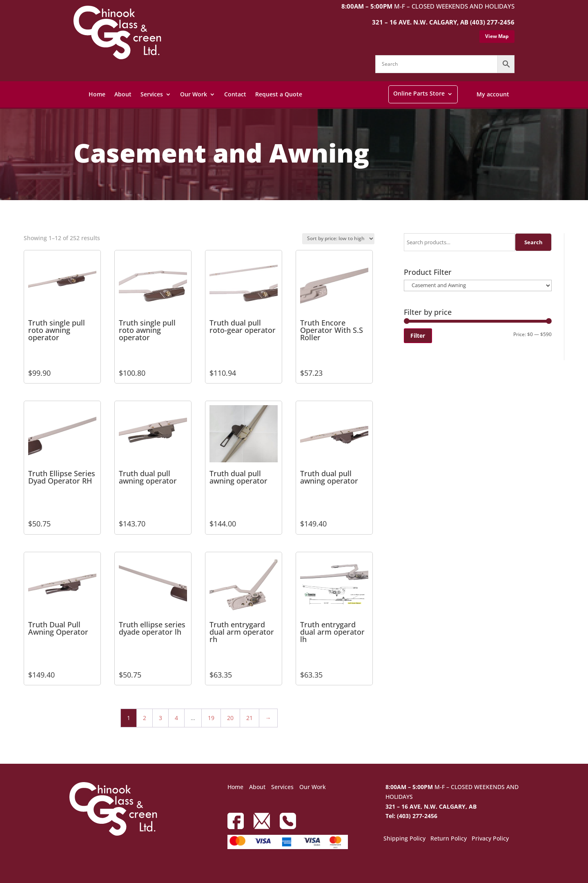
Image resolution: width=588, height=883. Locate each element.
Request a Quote (279, 94)
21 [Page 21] (249, 718)
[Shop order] (338, 239)
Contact (235, 94)
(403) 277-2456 (492, 22)
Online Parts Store (419, 93)
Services (152, 94)
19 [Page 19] (211, 718)
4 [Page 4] (176, 718)
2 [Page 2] (145, 718)
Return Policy (449, 839)
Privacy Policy (490, 839)
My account (493, 94)
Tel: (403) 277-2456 (411, 816)
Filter (418, 336)
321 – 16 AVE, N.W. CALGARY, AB (431, 806)
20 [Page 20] (230, 718)
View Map (497, 36)
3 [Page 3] (160, 718)
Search (533, 242)
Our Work (194, 94)
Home (97, 94)
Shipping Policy (404, 839)
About (123, 94)
